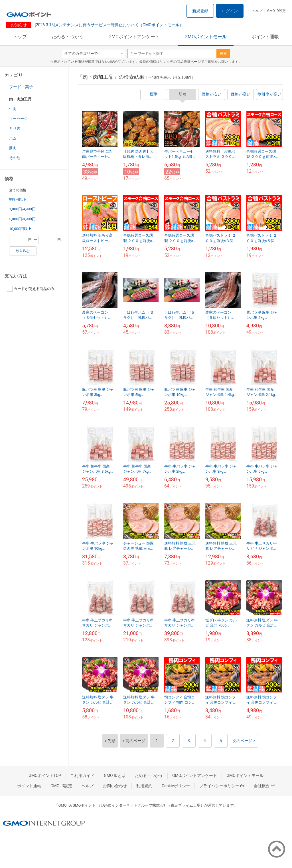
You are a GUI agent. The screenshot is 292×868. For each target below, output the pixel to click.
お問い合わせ (115, 786)
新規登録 (200, 11)
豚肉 (13, 148)
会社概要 (264, 786)
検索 (223, 54)
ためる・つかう (68, 37)
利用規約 (144, 786)
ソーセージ (18, 119)
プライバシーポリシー (222, 786)
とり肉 (15, 128)
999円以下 (18, 199)
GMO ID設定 (276, 11)
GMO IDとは (115, 776)
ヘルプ (257, 11)
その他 (15, 158)
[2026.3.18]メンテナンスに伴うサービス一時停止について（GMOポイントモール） (109, 25)
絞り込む (23, 251)
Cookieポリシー (176, 786)
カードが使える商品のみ (31, 289)
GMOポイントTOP (45, 776)
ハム (13, 138)
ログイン (230, 11)
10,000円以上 (20, 229)
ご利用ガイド (82, 776)
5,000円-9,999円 (22, 219)
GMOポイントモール (206, 37)
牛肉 (13, 109)
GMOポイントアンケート (134, 37)
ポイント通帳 (265, 37)
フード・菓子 (21, 87)
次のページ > (244, 741)
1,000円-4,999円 (22, 209)
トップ (20, 37)
